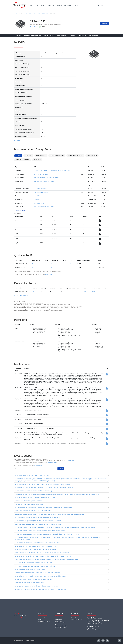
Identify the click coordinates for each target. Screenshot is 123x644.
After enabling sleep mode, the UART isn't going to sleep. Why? (62, 579)
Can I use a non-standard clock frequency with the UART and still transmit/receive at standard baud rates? (62, 559)
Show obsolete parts (22, 296)
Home (16, 13)
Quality (40, 620)
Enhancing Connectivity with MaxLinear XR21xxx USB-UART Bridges (52, 185)
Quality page (71, 461)
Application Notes (41, 156)
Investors (68, 5)
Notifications (82, 35)
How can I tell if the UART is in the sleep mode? (62, 504)
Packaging (73, 35)
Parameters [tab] (19, 46)
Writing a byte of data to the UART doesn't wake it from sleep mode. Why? (62, 586)
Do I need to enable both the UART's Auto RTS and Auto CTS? (62, 511)
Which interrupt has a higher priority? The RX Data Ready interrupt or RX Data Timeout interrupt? (62, 487)
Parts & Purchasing (61, 35)
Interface (28, 13)
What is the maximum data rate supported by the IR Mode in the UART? (62, 546)
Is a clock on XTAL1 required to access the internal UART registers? (62, 566)
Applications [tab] (44, 46)
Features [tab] (36, 46)
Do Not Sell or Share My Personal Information (61, 627)
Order (94, 292)
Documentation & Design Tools (33, 35)
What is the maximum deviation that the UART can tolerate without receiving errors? (62, 576)
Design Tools (50, 5)
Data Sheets (34, 27)
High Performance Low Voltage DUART (44, 181)
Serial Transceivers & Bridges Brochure (44, 207)
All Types (18, 156)
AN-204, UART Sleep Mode (41, 174)
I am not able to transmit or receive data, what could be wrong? (62, 491)
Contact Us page (52, 462)
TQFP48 (34, 292)
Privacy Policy (58, 620)
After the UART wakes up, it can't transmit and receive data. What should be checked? (62, 589)
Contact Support (50, 274)
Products (32, 5)
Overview (18, 35)
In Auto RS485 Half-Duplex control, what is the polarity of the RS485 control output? (62, 531)
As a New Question (39, 465)
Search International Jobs (95, 630)
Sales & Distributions (76, 620)
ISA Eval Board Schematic (41, 189)
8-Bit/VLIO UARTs (43, 13)
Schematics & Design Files (57, 156)
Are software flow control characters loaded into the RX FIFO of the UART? (62, 517)
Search (61, 469)
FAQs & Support (93, 35)
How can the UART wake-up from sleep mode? (62, 501)
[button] (99, 5)
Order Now (105, 24)
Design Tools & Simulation (23, 160)
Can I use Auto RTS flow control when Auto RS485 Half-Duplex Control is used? (62, 524)
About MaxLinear (43, 618)
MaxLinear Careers (93, 627)
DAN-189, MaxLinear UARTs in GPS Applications (46, 178)
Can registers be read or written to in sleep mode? (62, 583)
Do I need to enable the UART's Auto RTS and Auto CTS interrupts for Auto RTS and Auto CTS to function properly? (62, 514)
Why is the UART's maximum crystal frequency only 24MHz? (62, 563)
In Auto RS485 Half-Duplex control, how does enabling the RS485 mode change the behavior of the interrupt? (62, 534)
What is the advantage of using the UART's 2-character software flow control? (62, 521)
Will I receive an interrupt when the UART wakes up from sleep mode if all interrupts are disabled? (62, 507)
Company (76, 5)
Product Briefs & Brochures (75, 156)
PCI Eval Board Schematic (41, 192)
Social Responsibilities (44, 621)
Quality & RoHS (48, 35)
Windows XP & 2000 (39, 203)
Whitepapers (37, 160)
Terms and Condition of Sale (61, 624)
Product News (58, 618)
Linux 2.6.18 (37, 199)
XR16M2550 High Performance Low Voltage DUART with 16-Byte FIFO (52, 170)
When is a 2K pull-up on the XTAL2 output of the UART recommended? (62, 549)
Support (60, 5)
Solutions (41, 5)
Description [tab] (28, 46)
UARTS (35, 13)
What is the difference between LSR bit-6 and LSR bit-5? (62, 475)
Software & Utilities (92, 156)
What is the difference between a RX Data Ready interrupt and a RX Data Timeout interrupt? (62, 484)
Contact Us (74, 618)
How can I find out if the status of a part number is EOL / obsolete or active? (62, 573)
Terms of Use (58, 621)
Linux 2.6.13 (37, 196)
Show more (18, 140)
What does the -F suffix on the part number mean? (62, 569)
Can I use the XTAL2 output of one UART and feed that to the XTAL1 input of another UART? (62, 553)
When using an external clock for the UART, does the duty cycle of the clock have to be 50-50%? (62, 556)
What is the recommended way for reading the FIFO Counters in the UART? (62, 543)
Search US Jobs (92, 628)
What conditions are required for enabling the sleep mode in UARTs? (62, 497)
